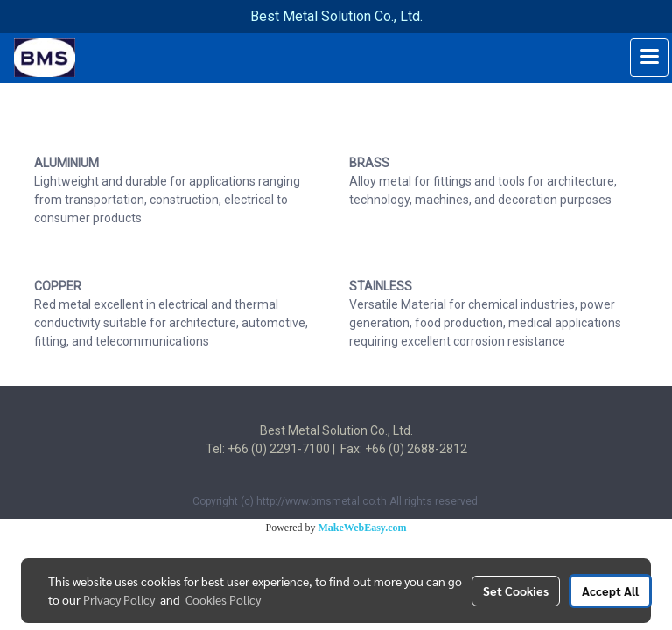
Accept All (610, 591)
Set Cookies (516, 591)
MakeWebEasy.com (363, 528)
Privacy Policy (119, 599)
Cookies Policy (223, 599)
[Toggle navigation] (649, 58)
